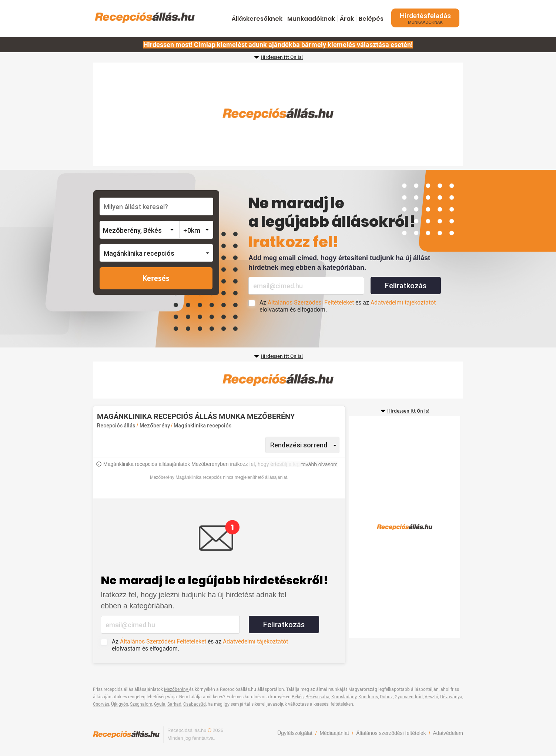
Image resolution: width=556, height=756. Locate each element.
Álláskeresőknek (257, 19)
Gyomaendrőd (409, 697)
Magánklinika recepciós (202, 426)
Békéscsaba (317, 697)
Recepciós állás (116, 426)
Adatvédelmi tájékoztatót (403, 303)
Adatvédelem (448, 733)
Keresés (156, 279)
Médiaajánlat (334, 733)
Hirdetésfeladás (425, 18)
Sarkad (174, 704)
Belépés (371, 19)
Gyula (160, 704)
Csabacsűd (195, 704)
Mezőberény (155, 426)
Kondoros (368, 697)
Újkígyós (120, 704)
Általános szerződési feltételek (391, 733)
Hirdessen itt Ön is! (282, 57)
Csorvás (101, 704)
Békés (298, 697)
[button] (156, 253)
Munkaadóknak (311, 19)
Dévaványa (451, 697)
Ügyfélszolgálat (295, 733)
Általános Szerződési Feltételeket (311, 303)
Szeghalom (141, 704)
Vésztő (431, 697)
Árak (347, 19)
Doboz (386, 697)
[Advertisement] (278, 114)
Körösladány (344, 697)
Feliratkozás (406, 286)
